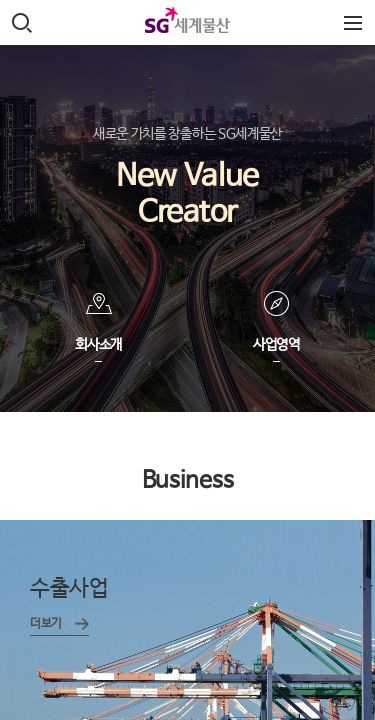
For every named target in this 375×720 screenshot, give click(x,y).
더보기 (46, 624)
